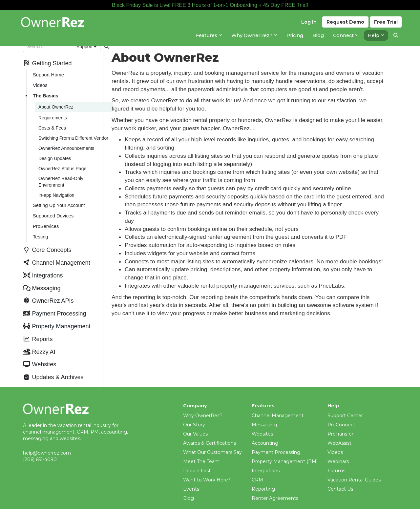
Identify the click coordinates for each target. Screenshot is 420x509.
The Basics (45, 95)
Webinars (338, 453)
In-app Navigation (56, 192)
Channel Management (278, 407)
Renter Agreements (275, 489)
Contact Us (340, 480)
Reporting (263, 480)
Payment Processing (276, 443)
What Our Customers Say (212, 443)
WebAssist (339, 434)
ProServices (45, 222)
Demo (345, 23)
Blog (189, 489)
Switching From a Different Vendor (73, 136)
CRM (257, 471)
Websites (262, 425)
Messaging (264, 416)
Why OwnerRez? (203, 407)
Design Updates (54, 155)
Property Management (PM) (285, 453)
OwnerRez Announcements (66, 146)
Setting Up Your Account (59, 201)
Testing (40, 232)
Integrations (266, 462)
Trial (386, 23)
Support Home (48, 74)
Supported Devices (53, 212)
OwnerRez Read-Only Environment (61, 178)
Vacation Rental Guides (354, 471)
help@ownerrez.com (47, 444)
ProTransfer (340, 425)
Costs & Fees (52, 126)
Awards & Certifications (210, 434)
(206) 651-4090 (40, 450)
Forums (336, 462)
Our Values (195, 425)
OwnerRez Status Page (62, 165)
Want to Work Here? (207, 471)
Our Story (194, 416)
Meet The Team (201, 453)
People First (197, 462)
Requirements (52, 116)
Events (191, 480)
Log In (309, 23)
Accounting (265, 434)
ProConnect (341, 416)
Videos (40, 85)
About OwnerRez (56, 106)
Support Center (345, 407)
